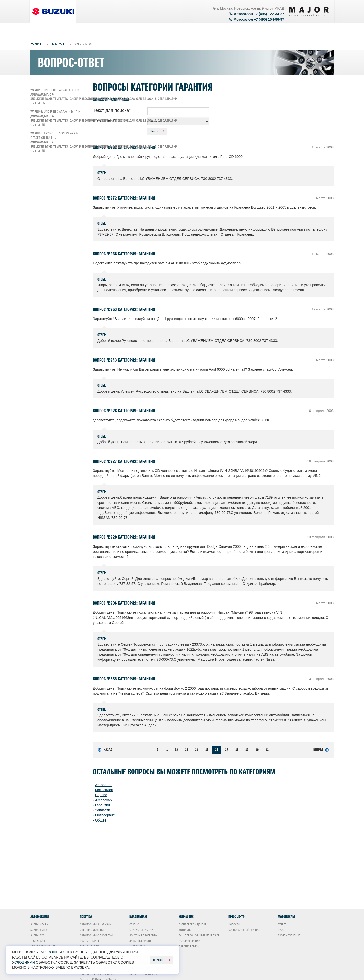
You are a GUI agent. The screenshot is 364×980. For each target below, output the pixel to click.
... (167, 750)
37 (227, 750)
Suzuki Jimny (39, 930)
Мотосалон (104, 790)
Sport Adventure (289, 935)
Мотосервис (105, 815)
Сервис (101, 795)
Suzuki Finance (90, 941)
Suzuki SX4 (37, 935)
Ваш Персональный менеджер (199, 935)
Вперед (321, 750)
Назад (105, 750)
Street (282, 924)
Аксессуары (105, 800)
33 (187, 750)
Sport (282, 930)
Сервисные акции (141, 930)
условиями (24, 962)
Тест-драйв (38, 941)
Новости (234, 924)
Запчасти (103, 810)
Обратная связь (189, 946)
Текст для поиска (112, 110)
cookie (52, 952)
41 (267, 750)
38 (237, 750)
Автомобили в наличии (96, 924)
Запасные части (140, 941)
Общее (101, 820)
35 (207, 750)
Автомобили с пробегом (96, 935)
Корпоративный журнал (244, 930)
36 (217, 750)
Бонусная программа (144, 935)
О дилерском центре (193, 924)
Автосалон (104, 785)
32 (176, 750)
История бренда (189, 941)
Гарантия (103, 805)
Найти (154, 131)
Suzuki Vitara (39, 924)
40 (257, 750)
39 (247, 750)
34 (197, 750)
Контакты (185, 930)
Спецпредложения (93, 930)
